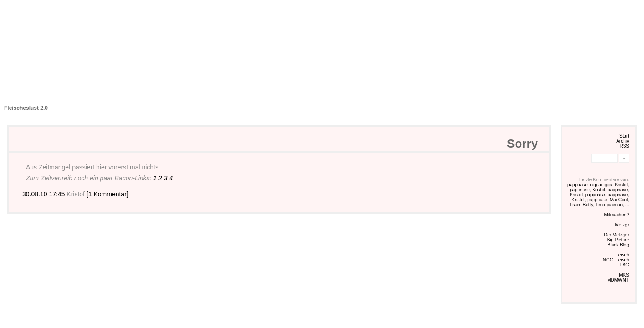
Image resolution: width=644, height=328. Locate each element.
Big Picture (618, 240)
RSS (624, 146)
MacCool (619, 200)
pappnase (578, 185)
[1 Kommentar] (107, 194)
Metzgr (622, 225)
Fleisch (622, 255)
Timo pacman (609, 205)
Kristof (621, 185)
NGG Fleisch (616, 260)
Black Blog (618, 245)
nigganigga (601, 185)
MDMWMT (618, 280)
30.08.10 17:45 (44, 194)
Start (624, 136)
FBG (624, 265)
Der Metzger (616, 235)
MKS (624, 275)
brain (575, 205)
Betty (588, 205)
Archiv (623, 141)
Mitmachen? (617, 215)
